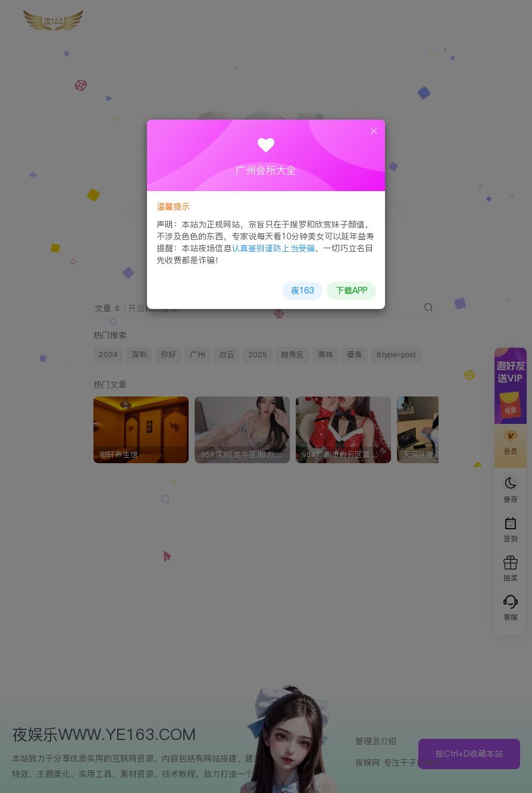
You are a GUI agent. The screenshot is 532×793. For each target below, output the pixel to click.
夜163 (301, 288)
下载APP (349, 288)
